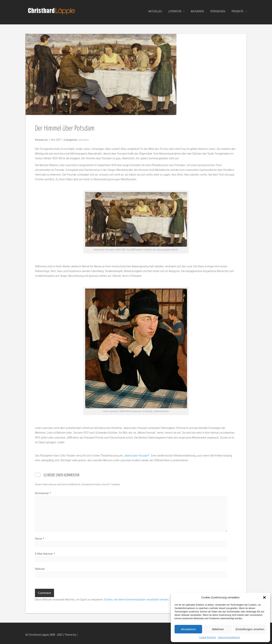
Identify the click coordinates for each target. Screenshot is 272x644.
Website (40, 569)
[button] (264, 597)
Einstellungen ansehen (250, 629)
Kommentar (43, 493)
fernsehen (218, 11)
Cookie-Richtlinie (208, 637)
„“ (137, 455)
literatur (176, 11)
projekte (239, 11)
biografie (197, 11)
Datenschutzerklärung (229, 637)
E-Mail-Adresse (45, 554)
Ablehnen (218, 629)
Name (40, 539)
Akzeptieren (188, 629)
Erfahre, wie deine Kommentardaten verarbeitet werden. (137, 599)
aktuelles (155, 11)
